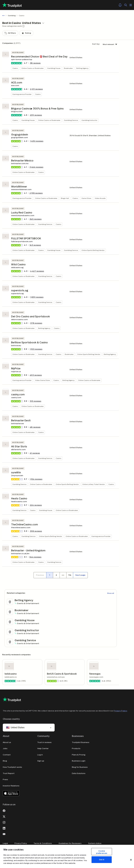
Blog (5, 761)
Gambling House (54, 68)
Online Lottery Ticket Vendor (94, 484)
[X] (4, 816)
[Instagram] (4, 822)
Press (5, 779)
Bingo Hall (65, 198)
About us (7, 742)
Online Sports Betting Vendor (93, 250)
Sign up (41, 761)
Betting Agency (82, 68)
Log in (40, 755)
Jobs (5, 748)
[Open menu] (131, 5)
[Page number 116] (70, 575)
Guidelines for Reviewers (70, 843)
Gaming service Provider (22, 94)
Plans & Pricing (79, 755)
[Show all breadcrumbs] (4, 16)
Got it (102, 860)
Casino (15, 68)
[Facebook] (4, 811)
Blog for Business (80, 767)
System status (95, 843)
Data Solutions (79, 773)
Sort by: (96, 44)
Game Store (86, 198)
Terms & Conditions (43, 843)
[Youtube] (4, 834)
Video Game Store (42, 380)
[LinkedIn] (4, 828)
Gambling (12, 16)
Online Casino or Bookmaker (33, 68)
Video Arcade (100, 198)
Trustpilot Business (81, 742)
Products (76, 748)
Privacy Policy (120, 711)
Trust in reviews (44, 742)
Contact (7, 755)
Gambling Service (71, 120)
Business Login (79, 761)
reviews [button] (35, 63)
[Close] (131, 860)
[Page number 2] (56, 575)
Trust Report (9, 773)
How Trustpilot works (12, 767)
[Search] (126, 5)
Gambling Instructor (89, 120)
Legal (5, 843)
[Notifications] (120, 5)
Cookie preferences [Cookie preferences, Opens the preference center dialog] (102, 852)
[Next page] (80, 575)
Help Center (43, 748)
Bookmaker (68, 68)
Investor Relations (11, 786)
